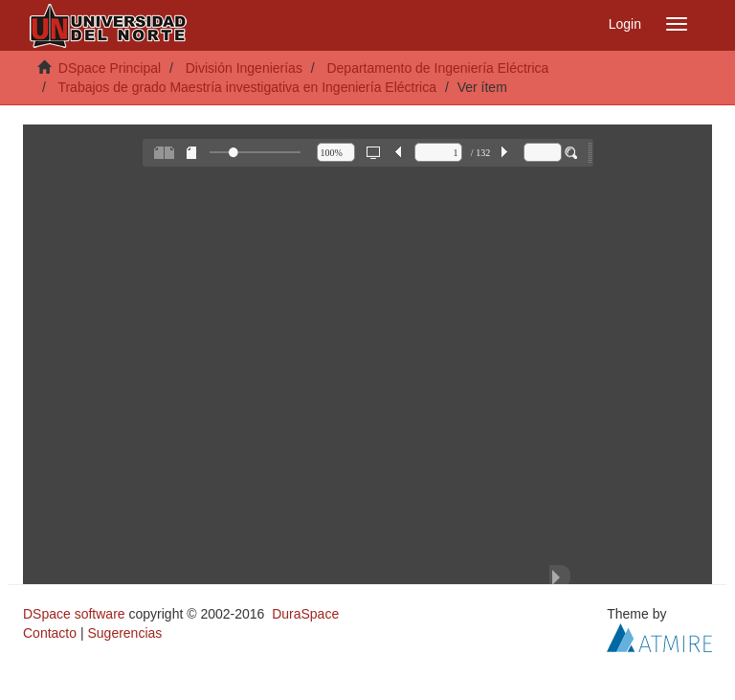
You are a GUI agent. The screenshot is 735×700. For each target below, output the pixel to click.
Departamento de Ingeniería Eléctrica (437, 68)
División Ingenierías (244, 68)
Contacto (50, 633)
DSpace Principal (110, 68)
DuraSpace (305, 614)
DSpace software (74, 614)
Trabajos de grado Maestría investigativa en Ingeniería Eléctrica (247, 87)
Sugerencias (124, 633)
